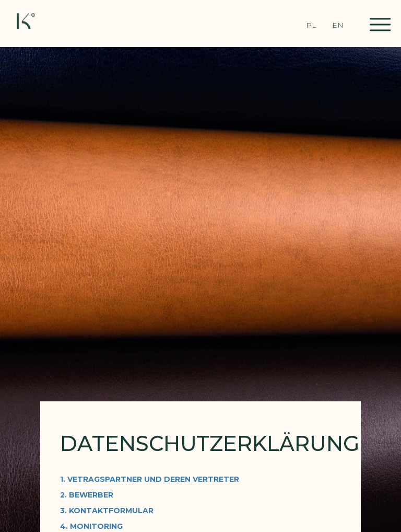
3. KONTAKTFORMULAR (107, 511)
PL (311, 25)
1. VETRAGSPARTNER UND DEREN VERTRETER (150, 479)
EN (338, 25)
